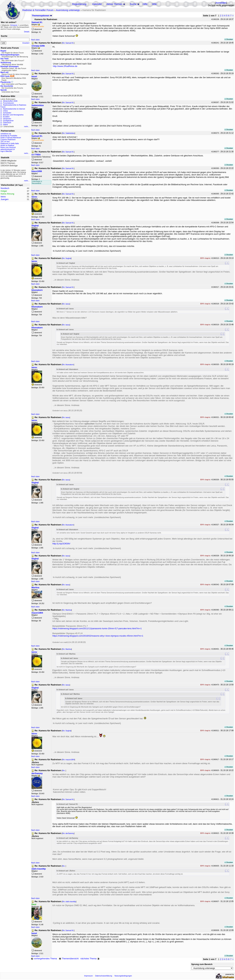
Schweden (7, 113)
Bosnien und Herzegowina (13, 115)
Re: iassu (66, 304)
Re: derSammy (68, 833)
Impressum (89, 976)
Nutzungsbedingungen (123, 976)
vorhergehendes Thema (44, 959)
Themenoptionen (42, 16)
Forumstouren (8, 103)
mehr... (27, 126)
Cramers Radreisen (8, 140)
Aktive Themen (114, 4)
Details (27, 32)
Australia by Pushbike (9, 136)
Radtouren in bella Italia (10, 143)
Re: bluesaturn (68, 365)
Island (5, 124)
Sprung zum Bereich (202, 964)
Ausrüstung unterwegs (68, 10)
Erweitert (26, 43)
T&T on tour (5, 141)
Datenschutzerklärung (104, 976)
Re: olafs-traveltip (69, 902)
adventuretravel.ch (8, 149)
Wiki (154, 4)
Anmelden (221, 3)
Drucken (229, 39)
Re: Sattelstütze (68, 133)
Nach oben (35, 40)
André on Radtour (7, 145)
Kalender (97, 4)
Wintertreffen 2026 (10, 101)
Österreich (7, 123)
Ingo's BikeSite (6, 151)
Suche (133, 4)
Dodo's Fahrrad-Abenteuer (11, 138)
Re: (64, 770)
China (5, 111)
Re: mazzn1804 (68, 760)
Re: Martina (67, 610)
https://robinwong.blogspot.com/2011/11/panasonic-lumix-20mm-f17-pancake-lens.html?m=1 (97, 628)
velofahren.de (6, 134)
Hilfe (145, 4)
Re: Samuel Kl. (68, 43)
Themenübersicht (69, 959)
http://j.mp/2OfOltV (61, 544)
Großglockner (8, 121)
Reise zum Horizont (8, 147)
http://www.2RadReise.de (65, 66)
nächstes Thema (90, 959)
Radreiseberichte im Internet (14, 109)
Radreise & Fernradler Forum (38, 10)
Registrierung (79, 4)
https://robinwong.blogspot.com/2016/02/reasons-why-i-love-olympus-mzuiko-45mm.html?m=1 (98, 636)
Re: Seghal (67, 258)
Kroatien (6, 117)
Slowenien (7, 119)
